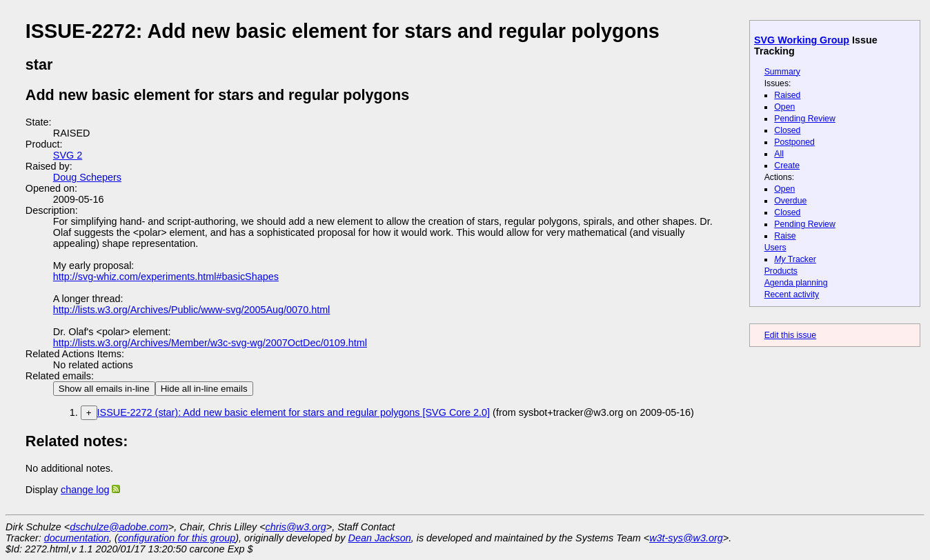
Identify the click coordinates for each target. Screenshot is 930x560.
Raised (787, 95)
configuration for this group (177, 538)
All (779, 154)
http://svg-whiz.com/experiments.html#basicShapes (166, 277)
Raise (785, 236)
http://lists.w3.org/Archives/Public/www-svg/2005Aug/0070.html (192, 310)
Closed (787, 130)
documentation (77, 538)
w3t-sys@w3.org (686, 538)
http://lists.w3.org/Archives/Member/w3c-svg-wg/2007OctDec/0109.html (210, 343)
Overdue (790, 201)
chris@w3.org (296, 527)
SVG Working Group (802, 40)
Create (787, 166)
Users (775, 248)
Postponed (794, 142)
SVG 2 (68, 155)
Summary (782, 72)
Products (781, 271)
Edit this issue (790, 335)
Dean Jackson (380, 538)
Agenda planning (796, 283)
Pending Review (804, 119)
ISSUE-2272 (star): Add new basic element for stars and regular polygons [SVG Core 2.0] (294, 412)
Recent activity (792, 294)
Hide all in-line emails (204, 389)
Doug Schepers (87, 177)
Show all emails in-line (104, 389)
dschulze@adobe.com (119, 527)
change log (85, 490)
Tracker (795, 259)
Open (784, 107)
